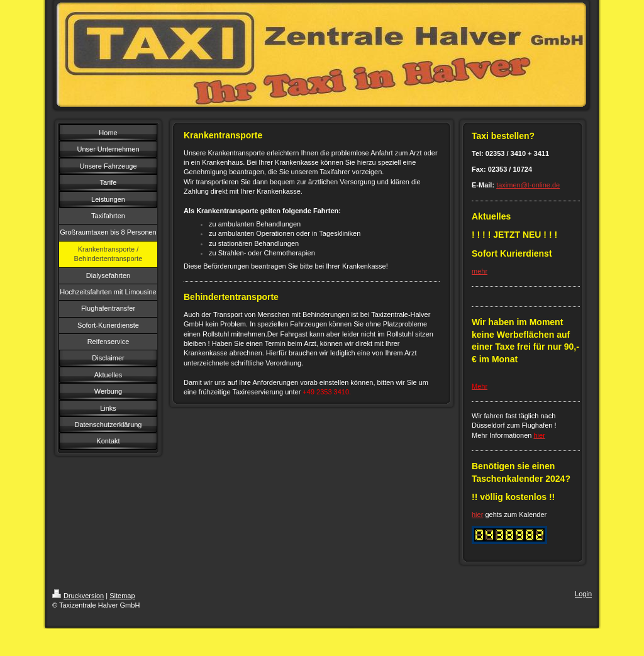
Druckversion (78, 596)
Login (583, 594)
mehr (480, 271)
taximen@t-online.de (528, 185)
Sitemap (122, 596)
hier (477, 514)
